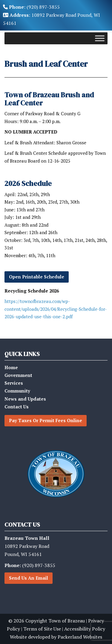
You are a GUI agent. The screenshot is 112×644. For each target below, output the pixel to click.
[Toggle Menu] (100, 38)
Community (17, 391)
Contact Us (17, 407)
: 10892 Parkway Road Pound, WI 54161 (52, 19)
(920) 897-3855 (30, 565)
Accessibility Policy (85, 629)
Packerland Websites (80, 637)
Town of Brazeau (67, 621)
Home (11, 367)
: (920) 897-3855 (31, 7)
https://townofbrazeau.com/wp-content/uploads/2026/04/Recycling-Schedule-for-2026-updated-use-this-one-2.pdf (56, 309)
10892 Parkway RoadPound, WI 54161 (27, 546)
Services (14, 383)
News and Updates (25, 399)
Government (18, 375)
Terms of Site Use (42, 629)
